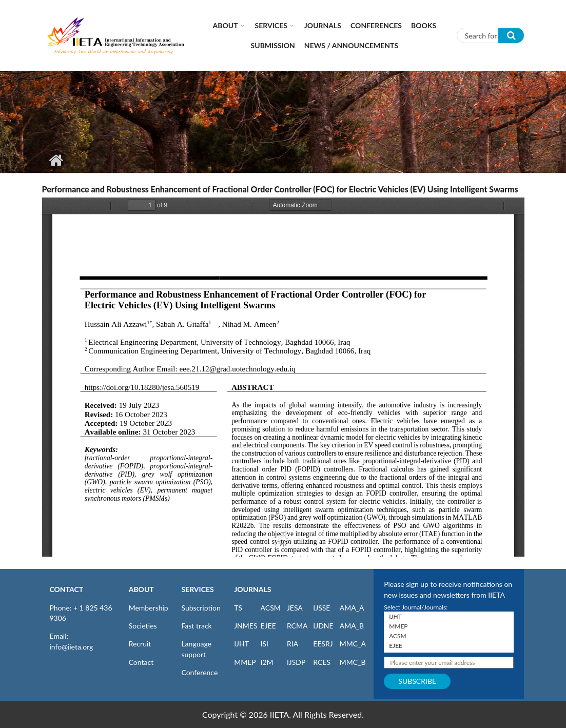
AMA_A (352, 608)
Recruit (140, 644)
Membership (149, 608)
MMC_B (353, 662)
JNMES (246, 626)
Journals (323, 25)
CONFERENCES (376, 25)
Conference (199, 672)
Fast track (196, 626)
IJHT (241, 644)
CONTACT (67, 589)
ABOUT (141, 589)
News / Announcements (351, 45)
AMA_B (352, 626)
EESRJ (323, 644)
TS (238, 608)
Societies (143, 626)
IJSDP (296, 662)
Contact (141, 662)
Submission (273, 45)
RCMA (297, 626)
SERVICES (197, 589)
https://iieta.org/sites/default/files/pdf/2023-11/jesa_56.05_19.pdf (283, 377)
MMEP (245, 662)
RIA (292, 644)
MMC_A (353, 644)
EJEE (268, 626)
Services (271, 25)
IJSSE (321, 608)
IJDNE (323, 626)
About (226, 25)
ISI (265, 644)
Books (424, 25)
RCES (322, 662)
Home (56, 160)
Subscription (201, 608)
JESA (295, 608)
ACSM (271, 608)
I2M (267, 662)
